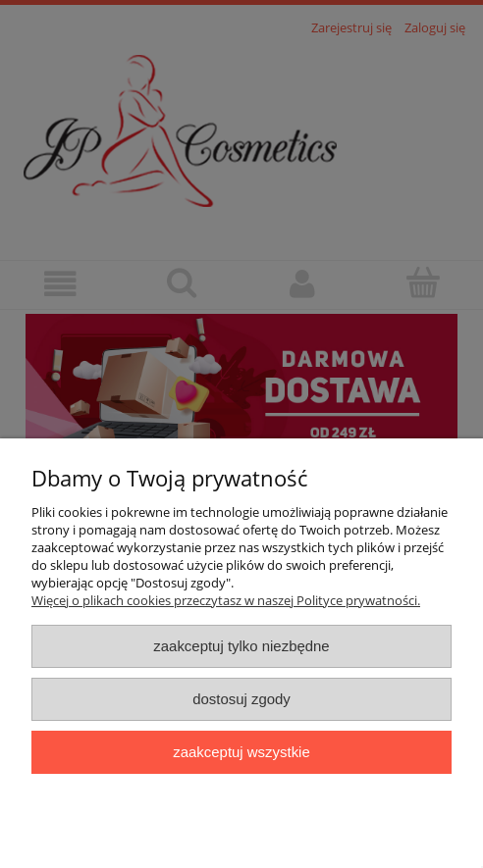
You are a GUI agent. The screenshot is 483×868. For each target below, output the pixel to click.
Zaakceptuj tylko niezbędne (241, 646)
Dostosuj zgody (241, 699)
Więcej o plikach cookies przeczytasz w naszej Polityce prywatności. (226, 600)
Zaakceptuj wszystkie (241, 752)
